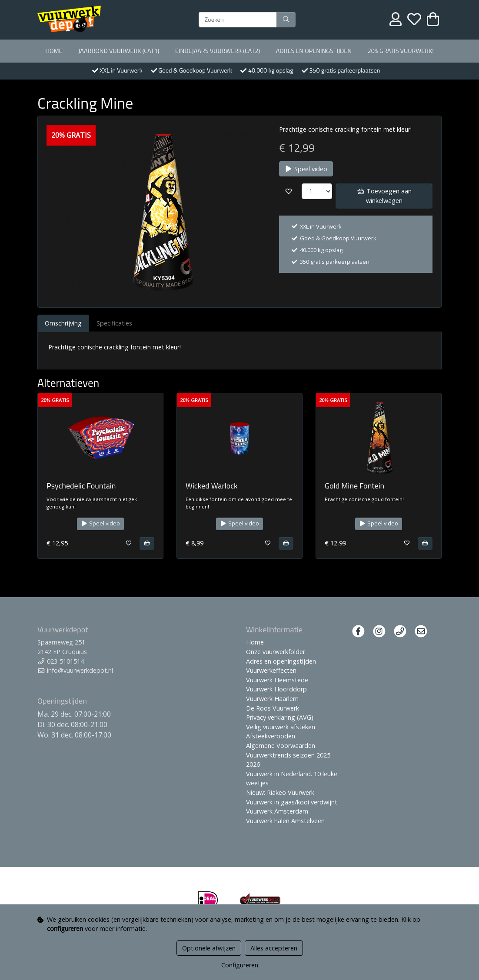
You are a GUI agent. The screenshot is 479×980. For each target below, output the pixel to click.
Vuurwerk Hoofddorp (276, 689)
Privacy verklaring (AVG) (280, 717)
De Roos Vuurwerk (273, 708)
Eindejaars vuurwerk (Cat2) (218, 51)
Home (54, 51)
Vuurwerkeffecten (271, 670)
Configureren (240, 965)
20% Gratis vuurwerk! (401, 51)
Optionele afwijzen (209, 948)
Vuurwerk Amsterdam (277, 811)
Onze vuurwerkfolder (276, 652)
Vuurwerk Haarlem (272, 699)
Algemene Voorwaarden (281, 746)
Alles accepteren (274, 948)
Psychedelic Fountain (81, 486)
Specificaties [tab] (114, 323)
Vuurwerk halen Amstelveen (285, 821)
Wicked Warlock (212, 486)
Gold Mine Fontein (354, 486)
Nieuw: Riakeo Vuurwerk (280, 792)
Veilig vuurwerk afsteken (281, 727)
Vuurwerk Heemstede (277, 680)
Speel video (306, 169)
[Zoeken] (238, 20)
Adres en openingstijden (314, 51)
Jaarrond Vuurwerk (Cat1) (119, 51)
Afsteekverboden (271, 736)
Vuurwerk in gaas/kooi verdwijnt (292, 802)
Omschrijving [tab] (63, 323)
